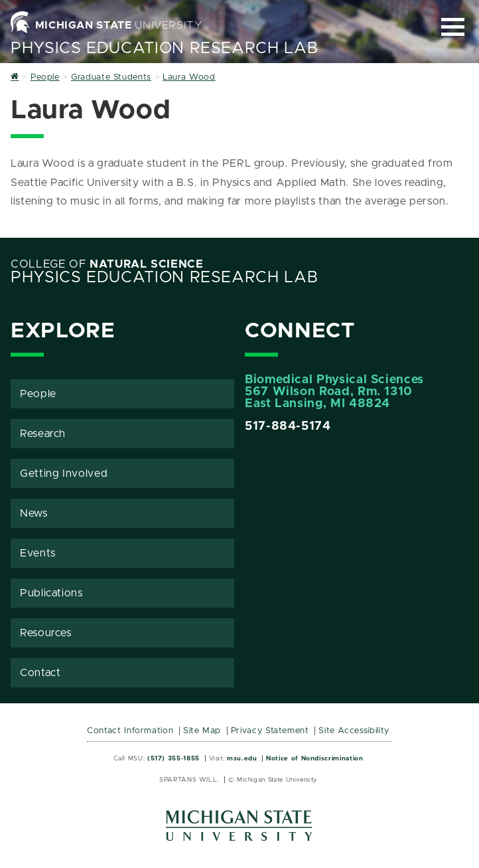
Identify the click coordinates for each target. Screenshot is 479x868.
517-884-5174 (288, 426)
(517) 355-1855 (173, 758)
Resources (46, 633)
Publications (51, 593)
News (34, 513)
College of (107, 264)
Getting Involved (64, 474)
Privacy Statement (270, 731)
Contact (40, 673)
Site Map (202, 731)
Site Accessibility (354, 731)
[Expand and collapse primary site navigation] (453, 27)
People (38, 394)
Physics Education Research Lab (164, 48)
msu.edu (242, 758)
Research (43, 434)
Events (38, 553)
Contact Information (130, 731)
